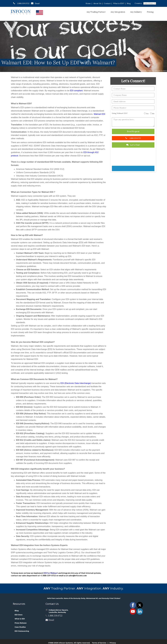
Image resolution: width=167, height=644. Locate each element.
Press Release (21, 623)
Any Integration (118, 12)
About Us (97, 3)
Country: (138, 3)
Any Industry (136, 12)
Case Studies (20, 627)
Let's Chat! (133, 145)
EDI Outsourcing (22, 631)
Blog (129, 3)
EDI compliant (76, 91)
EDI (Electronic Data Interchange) (76, 383)
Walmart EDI (99, 114)
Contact (107, 3)
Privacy (113, 643)
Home (88, 3)
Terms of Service (99, 643)
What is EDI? (119, 3)
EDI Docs (19, 615)
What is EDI (20, 619)
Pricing (150, 12)
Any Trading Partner (96, 12)
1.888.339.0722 (21, 3)
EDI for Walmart (51, 573)
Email (35, 3)
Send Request (133, 131)
